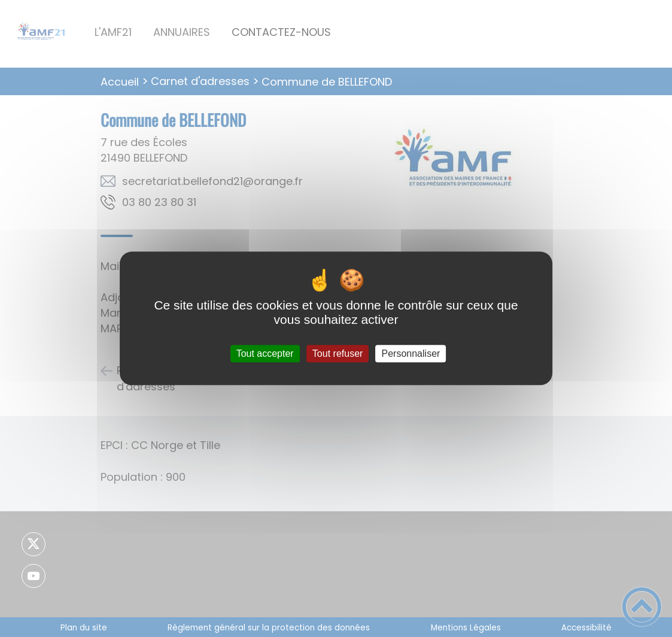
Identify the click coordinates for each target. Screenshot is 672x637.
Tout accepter (265, 354)
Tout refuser (337, 354)
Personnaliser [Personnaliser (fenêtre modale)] (411, 354)
